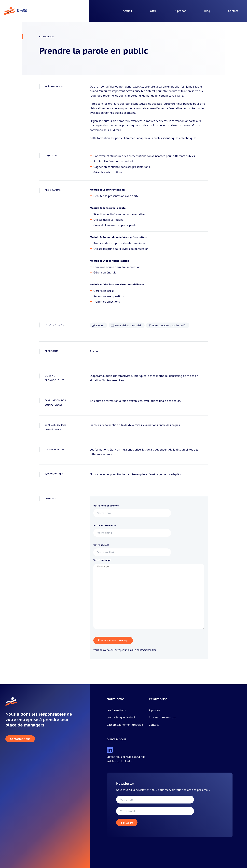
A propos (180, 11)
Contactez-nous (20, 739)
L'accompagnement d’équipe (125, 725)
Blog (207, 11)
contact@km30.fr (146, 650)
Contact (233, 11)
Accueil (127, 11)
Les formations (116, 710)
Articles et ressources (162, 717)
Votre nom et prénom (132, 509)
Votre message (149, 595)
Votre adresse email (132, 529)
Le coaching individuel (121, 717)
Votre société (132, 549)
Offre (153, 11)
